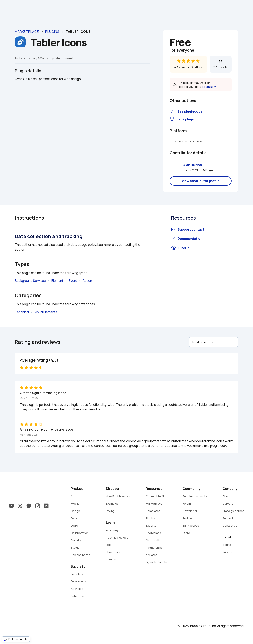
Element (57, 281)
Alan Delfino (193, 165)
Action (87, 281)
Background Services (30, 281)
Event (73, 281)
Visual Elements (46, 312)
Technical (22, 312)
